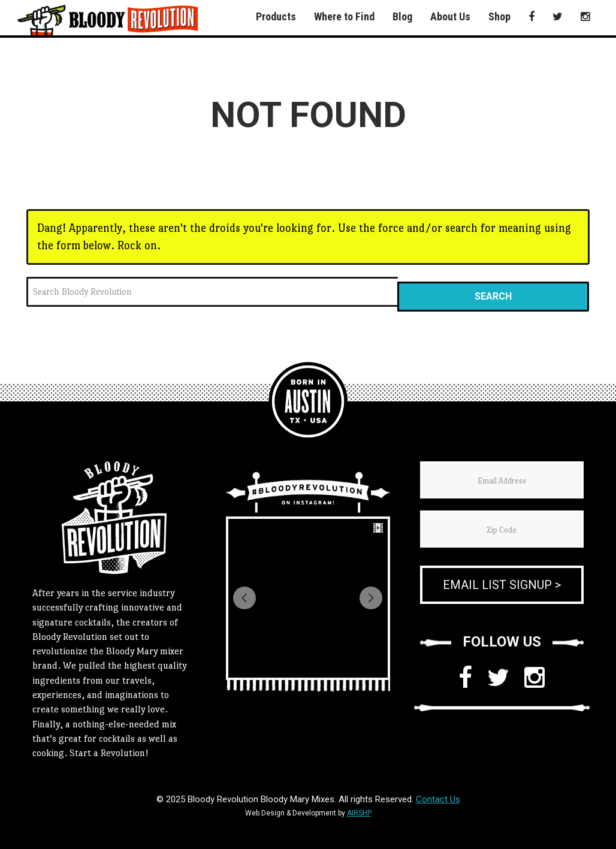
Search (493, 296)
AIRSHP (359, 813)
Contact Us (438, 799)
